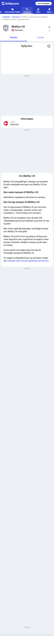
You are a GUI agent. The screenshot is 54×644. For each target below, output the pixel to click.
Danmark (16, 17)
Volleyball (6, 17)
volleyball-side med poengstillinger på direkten (28, 261)
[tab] (14, 38)
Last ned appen (44, 3)
